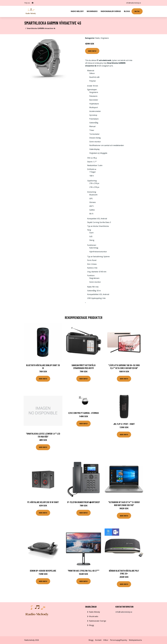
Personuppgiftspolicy (119, 640)
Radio (98, 38)
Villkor (106, 640)
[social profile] (33, 3)
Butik (137, 11)
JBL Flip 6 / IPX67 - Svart (124, 424)
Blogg (127, 11)
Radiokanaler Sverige (111, 11)
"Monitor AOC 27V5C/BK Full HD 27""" (83, 571)
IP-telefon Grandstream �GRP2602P (83, 502)
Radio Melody (77, 11)
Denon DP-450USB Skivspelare (43, 571)
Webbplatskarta (135, 640)
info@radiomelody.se (134, 3)
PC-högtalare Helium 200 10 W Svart (43, 502)
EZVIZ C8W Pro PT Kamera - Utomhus (84, 413)
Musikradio (92, 11)
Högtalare (105, 38)
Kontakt (98, 640)
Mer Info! (92, 51)
